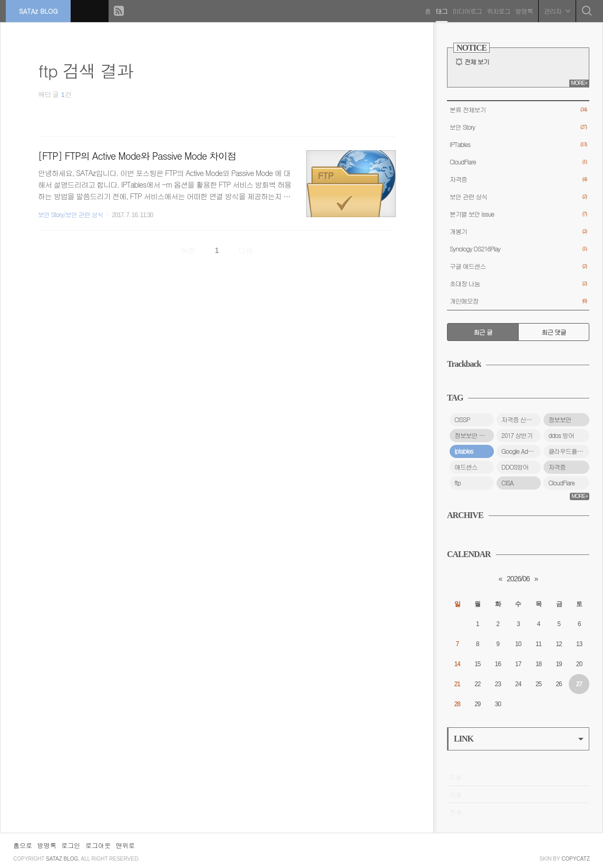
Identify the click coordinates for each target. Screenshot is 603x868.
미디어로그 (465, 10)
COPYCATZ (576, 859)
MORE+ (579, 83)
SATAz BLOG (40, 10)
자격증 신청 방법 (521, 420)
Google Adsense (521, 451)
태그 (440, 10)
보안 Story (518, 127)
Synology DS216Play (518, 249)
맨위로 (125, 845)
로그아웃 (98, 845)
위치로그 (497, 10)
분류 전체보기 (518, 110)
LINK (519, 739)
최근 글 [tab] (483, 332)
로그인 (71, 845)
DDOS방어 (515, 467)
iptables (464, 451)
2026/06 (518, 579)
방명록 (522, 10)
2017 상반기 (517, 435)
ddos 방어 (561, 435)
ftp (458, 483)
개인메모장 (518, 301)
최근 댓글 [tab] (554, 332)
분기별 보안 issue (518, 214)
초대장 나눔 (518, 284)
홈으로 (23, 845)
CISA (507, 483)
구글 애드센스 (518, 266)
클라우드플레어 (568, 451)
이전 (188, 250)
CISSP (462, 420)
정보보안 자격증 (474, 435)
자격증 (518, 179)
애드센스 (466, 467)
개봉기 (518, 232)
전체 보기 (477, 62)
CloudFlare (518, 162)
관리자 (555, 10)
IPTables (518, 145)
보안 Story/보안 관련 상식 (70, 214)
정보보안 (560, 420)
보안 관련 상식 (518, 197)
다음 (246, 250)
